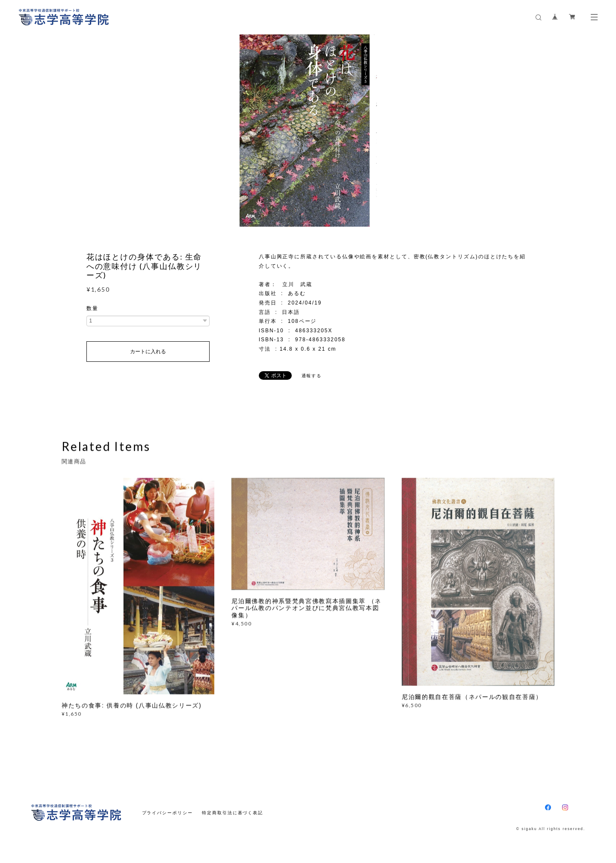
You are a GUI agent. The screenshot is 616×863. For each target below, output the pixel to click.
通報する (312, 376)
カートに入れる (148, 352)
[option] (308, 130)
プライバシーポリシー (167, 813)
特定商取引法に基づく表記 (232, 813)
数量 (92, 308)
